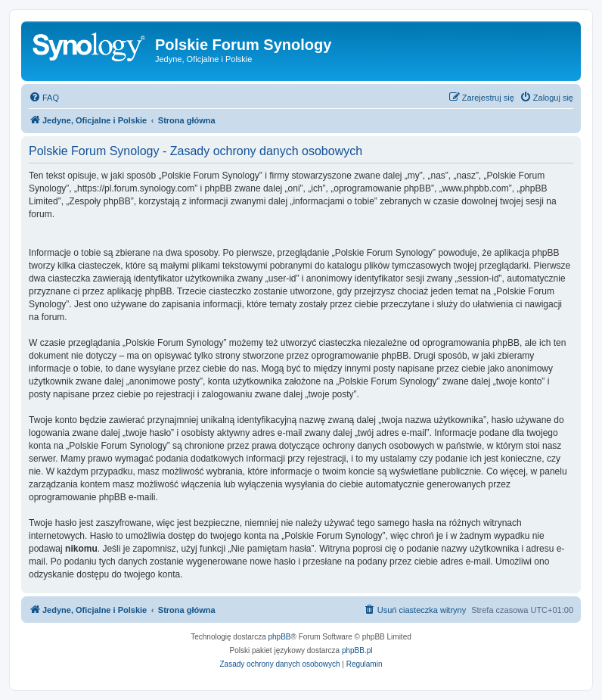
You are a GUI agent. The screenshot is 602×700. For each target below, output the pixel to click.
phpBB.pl (357, 650)
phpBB (280, 637)
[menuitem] (44, 98)
